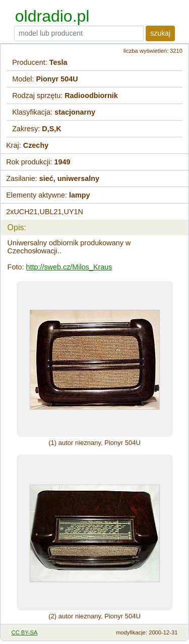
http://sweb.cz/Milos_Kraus (69, 267)
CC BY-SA (25, 632)
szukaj (160, 33)
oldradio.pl (52, 16)
